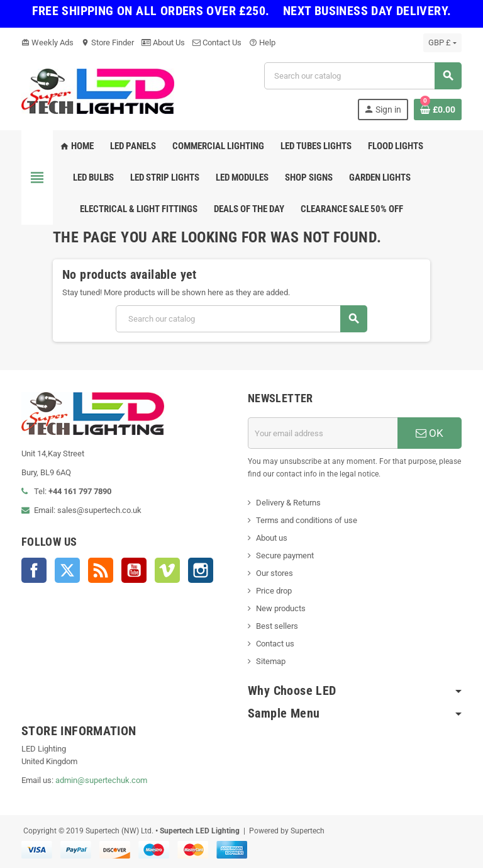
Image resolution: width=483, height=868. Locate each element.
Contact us (275, 644)
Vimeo (167, 570)
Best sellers (277, 626)
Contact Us (217, 42)
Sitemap (271, 661)
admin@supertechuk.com (101, 780)
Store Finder (108, 42)
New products (281, 608)
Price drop (274, 591)
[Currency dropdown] (442, 43)
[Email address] (323, 433)
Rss (101, 570)
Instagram (201, 570)
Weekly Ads (47, 42)
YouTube (134, 570)
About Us (163, 42)
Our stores (275, 573)
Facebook (34, 570)
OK (430, 433)
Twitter (67, 570)
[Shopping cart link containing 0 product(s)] (438, 110)
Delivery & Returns (288, 503)
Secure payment (285, 555)
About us (272, 538)
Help (262, 42)
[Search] (363, 76)
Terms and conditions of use (307, 520)
